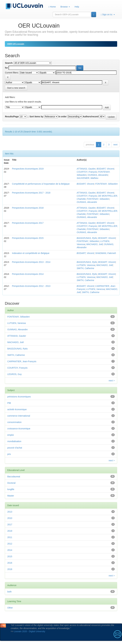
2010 (10, 518)
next (115, 145)
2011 (10, 537)
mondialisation (14, 441)
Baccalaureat (14, 477)
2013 (10, 512)
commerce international (19, 416)
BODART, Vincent (105, 169)
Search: (9, 63)
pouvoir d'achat (15, 448)
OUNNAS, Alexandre (98, 175)
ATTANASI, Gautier (86, 169)
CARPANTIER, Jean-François (22, 361)
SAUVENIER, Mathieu (88, 178)
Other (10, 608)
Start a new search (16, 88)
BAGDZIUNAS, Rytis (87, 238)
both (9, 592)
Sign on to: (108, 15)
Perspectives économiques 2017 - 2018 (31, 193)
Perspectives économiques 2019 (28, 169)
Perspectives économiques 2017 (28, 223)
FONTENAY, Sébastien (106, 184)
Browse (65, 7)
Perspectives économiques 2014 (28, 274)
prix (9, 454)
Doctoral (11, 483)
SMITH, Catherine (85, 268)
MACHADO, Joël (94, 244)
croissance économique (19, 429)
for (6, 68)
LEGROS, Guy (15, 374)
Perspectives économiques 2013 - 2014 (31, 262)
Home (52, 7)
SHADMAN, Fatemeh (106, 253)
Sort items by (36, 117)
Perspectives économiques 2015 (28, 238)
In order (63, 117)
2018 (10, 569)
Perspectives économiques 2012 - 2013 (31, 286)
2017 (10, 525)
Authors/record (91, 117)
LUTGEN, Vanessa (86, 265)
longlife (11, 489)
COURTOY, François (87, 172)
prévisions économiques (19, 397)
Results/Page (12, 117)
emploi (11, 435)
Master (11, 496)
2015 (10, 556)
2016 (10, 563)
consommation (14, 422)
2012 (10, 544)
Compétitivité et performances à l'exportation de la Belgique (41, 184)
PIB (9, 403)
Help (77, 7)
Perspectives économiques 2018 (28, 208)
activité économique (17, 409)
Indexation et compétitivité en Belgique (31, 253)
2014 (10, 550)
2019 (10, 531)
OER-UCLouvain (16, 44)
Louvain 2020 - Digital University (30, 631)
